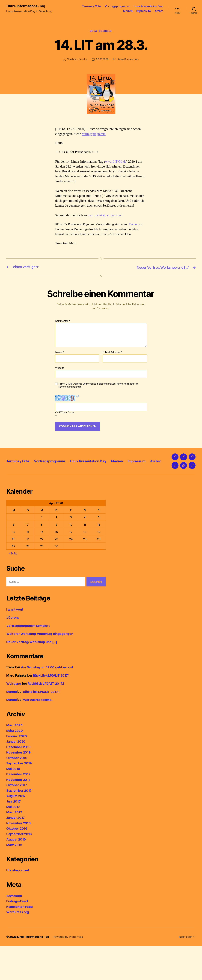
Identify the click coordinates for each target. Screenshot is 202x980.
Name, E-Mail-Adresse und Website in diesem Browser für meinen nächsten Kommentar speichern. (98, 386)
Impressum (144, 11)
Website (60, 368)
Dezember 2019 (19, 781)
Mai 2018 (14, 803)
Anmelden (14, 930)
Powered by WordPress (68, 971)
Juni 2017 (14, 836)
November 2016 (19, 857)
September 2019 (20, 798)
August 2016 (17, 874)
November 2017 (19, 814)
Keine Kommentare (129, 60)
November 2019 (19, 787)
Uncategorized (101, 32)
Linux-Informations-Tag (26, 6)
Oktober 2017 (17, 819)
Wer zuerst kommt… (39, 734)
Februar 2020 (17, 770)
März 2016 (15, 879)
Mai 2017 (13, 841)
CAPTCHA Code (65, 413)
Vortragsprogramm (117, 6)
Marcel (12, 726)
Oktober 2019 (17, 792)
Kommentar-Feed (20, 941)
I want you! (15, 644)
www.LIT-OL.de (116, 162)
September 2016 (20, 868)
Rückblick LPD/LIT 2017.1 (52, 710)
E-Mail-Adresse (112, 353)
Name (60, 353)
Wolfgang (14, 718)
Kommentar (63, 322)
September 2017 (19, 825)
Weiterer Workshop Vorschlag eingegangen (41, 668)
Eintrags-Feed (18, 935)
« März (13, 588)
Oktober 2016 (17, 863)
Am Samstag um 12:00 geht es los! (48, 702)
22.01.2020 (102, 60)
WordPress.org (18, 946)
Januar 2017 (16, 852)
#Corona (13, 652)
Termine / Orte (91, 6)
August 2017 (16, 830)
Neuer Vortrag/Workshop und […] (33, 676)
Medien (128, 11)
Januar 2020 (16, 776)
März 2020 (15, 765)
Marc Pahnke (79, 60)
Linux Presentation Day (148, 6)
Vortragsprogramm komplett (29, 660)
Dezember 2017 (19, 808)
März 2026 (15, 760)
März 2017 (15, 847)
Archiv (159, 11)
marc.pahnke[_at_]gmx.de (105, 216)
